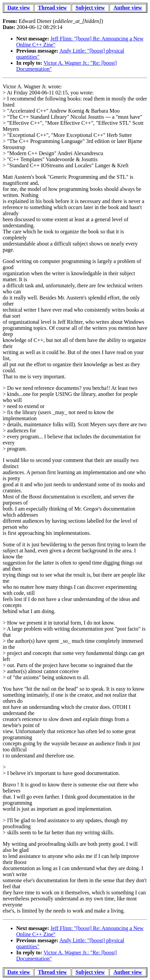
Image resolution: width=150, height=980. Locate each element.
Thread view (52, 8)
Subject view (90, 8)
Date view (19, 8)
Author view (128, 8)
